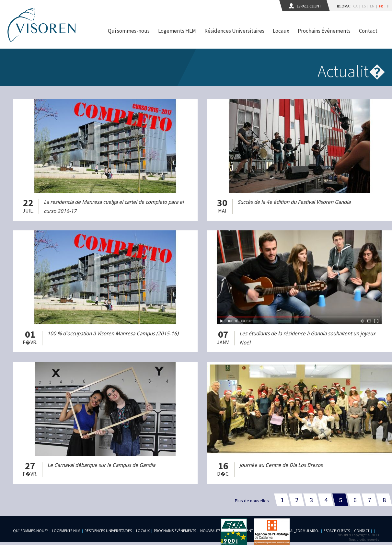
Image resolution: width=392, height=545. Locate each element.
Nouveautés (211, 531)
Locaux (281, 31)
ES (364, 6)
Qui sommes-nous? (30, 531)
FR (381, 6)
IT (388, 6)
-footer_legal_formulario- (294, 531)
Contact (368, 31)
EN (372, 6)
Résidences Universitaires (234, 31)
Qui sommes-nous (129, 31)
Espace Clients (337, 531)
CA (355, 6)
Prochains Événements (324, 31)
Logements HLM (177, 31)
